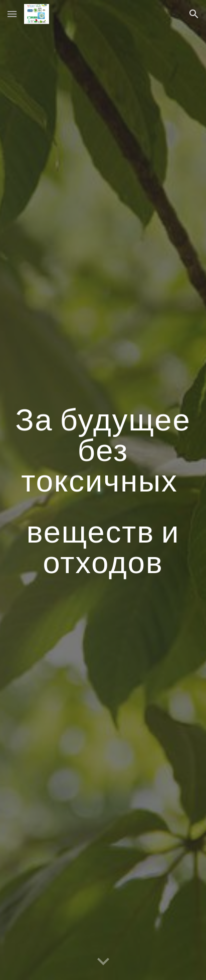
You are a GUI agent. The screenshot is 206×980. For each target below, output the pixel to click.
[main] (103, 490)
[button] (12, 14)
